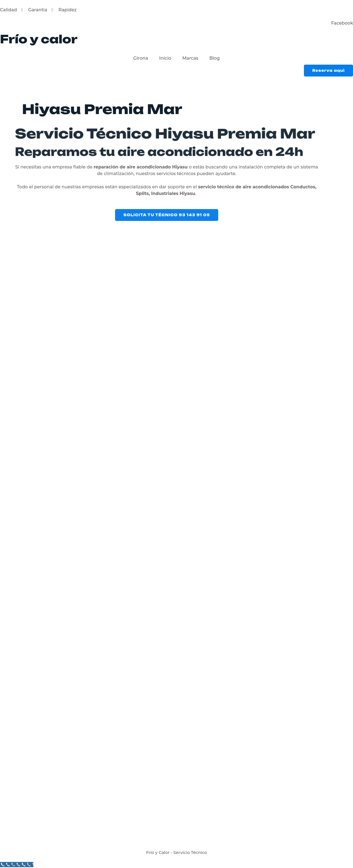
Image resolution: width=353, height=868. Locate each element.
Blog (215, 58)
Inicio (165, 58)
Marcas (190, 58)
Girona (141, 58)
